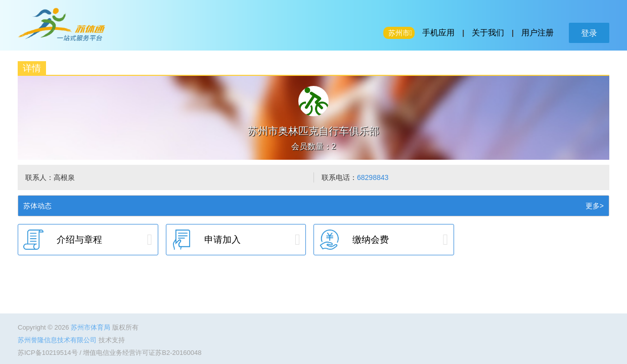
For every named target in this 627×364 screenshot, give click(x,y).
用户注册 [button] (538, 33)
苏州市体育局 (92, 327)
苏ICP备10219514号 (48, 353)
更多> (595, 206)
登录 (589, 33)
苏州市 (399, 33)
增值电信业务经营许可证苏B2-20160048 (142, 353)
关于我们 (488, 33)
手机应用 (438, 33)
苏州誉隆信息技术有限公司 (58, 340)
